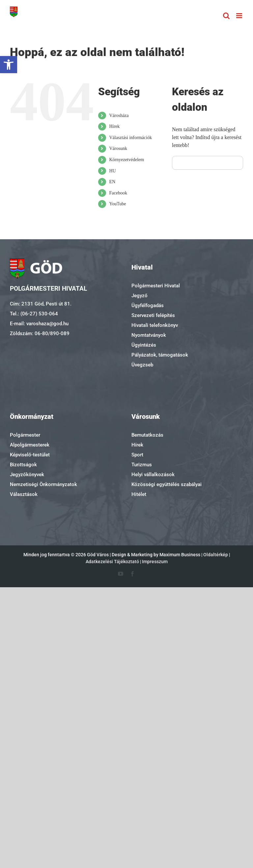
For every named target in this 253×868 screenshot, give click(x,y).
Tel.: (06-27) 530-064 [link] (34, 314)
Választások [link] (24, 494)
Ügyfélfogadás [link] (148, 305)
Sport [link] (137, 455)
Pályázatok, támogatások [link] (160, 355)
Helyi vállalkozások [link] (153, 475)
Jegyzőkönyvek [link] (27, 475)
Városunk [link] (118, 148)
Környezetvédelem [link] (126, 160)
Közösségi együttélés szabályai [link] (167, 484)
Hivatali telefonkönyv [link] (155, 325)
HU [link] (112, 171)
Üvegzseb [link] (142, 365)
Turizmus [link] (142, 465)
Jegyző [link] (140, 296)
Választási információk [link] (130, 138)
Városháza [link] (119, 116)
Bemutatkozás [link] (147, 435)
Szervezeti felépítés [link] (153, 315)
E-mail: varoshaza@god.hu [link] (39, 324)
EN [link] (112, 182)
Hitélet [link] (139, 494)
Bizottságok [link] (23, 465)
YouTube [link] (117, 204)
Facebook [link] (118, 193)
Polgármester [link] (25, 435)
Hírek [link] (114, 126)
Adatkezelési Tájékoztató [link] (112, 562)
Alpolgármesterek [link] (30, 445)
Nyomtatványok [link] (149, 335)
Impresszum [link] (155, 562)
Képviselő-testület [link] (30, 455)
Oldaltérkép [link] (216, 555)
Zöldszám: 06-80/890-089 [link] (40, 333)
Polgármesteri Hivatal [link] (156, 286)
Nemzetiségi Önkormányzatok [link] (43, 484)
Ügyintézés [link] (144, 345)
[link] (9, 65)
